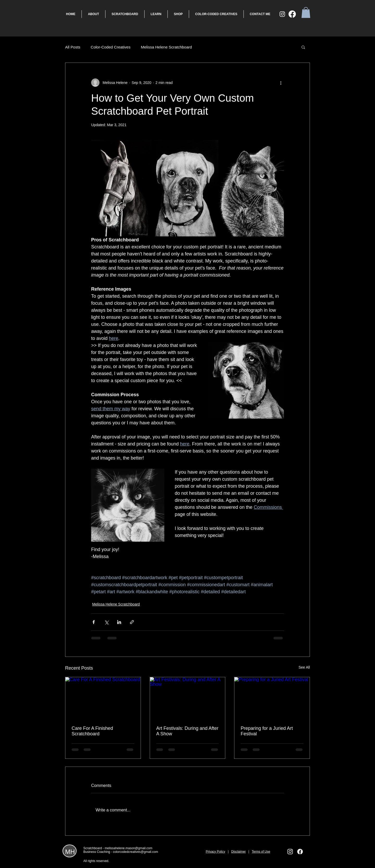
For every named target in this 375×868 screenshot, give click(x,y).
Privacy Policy (215, 852)
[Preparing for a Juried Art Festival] (272, 698)
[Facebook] (292, 14)
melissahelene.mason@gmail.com (129, 848)
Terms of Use (261, 852)
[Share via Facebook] (94, 622)
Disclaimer (239, 852)
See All (304, 667)
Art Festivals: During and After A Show (187, 731)
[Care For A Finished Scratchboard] (103, 698)
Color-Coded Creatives (111, 47)
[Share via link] (132, 622)
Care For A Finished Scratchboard (92, 731)
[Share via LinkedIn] (119, 622)
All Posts (73, 47)
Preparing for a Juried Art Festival (267, 731)
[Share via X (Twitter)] (106, 622)
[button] (306, 13)
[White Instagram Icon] (282, 14)
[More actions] (281, 83)
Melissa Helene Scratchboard (166, 47)
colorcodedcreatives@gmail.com (135, 852)
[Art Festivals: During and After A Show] (188, 698)
